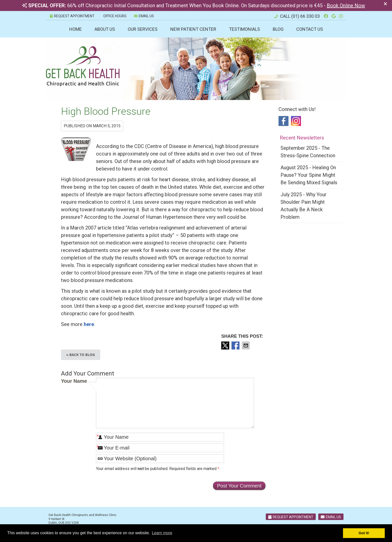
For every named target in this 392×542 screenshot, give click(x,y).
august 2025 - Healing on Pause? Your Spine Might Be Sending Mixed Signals (309, 175)
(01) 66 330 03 (305, 16)
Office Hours (115, 16)
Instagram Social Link (296, 121)
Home (75, 29)
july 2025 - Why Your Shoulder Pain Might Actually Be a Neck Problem (303, 206)
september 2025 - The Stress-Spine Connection (308, 152)
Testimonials (244, 29)
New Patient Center (193, 29)
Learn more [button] (162, 533)
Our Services (143, 29)
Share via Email (246, 345)
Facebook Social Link (283, 121)
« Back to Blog (81, 355)
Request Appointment (291, 517)
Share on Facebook (236, 345)
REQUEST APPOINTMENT (72, 16)
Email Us (144, 16)
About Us (105, 29)
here (89, 324)
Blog (278, 29)
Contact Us (310, 29)
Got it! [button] (364, 533)
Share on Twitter (226, 345)
